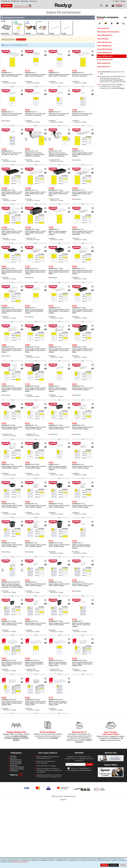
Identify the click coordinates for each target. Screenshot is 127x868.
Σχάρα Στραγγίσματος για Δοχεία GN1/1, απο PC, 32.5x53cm (12, 75)
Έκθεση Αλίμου (25, 1)
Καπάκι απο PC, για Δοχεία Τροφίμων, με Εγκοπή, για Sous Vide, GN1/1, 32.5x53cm (35, 154)
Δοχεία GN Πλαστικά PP (105, 60)
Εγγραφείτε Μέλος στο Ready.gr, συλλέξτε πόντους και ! (16, 736)
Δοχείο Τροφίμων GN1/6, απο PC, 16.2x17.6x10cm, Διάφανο (36, 506)
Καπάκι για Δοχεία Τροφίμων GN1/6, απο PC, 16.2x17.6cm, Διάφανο (81, 546)
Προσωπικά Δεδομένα (17, 767)
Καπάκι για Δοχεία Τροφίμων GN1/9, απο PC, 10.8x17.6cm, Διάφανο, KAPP (58, 703)
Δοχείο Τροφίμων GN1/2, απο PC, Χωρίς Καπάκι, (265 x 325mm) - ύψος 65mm (83, 233)
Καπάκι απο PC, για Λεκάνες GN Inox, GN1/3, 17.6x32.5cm (35, 114)
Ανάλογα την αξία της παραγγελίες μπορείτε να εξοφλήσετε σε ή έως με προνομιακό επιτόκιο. (111, 736)
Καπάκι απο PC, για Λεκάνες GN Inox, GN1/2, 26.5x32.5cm (12, 114)
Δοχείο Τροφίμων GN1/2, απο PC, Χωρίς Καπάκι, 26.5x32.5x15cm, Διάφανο (83, 272)
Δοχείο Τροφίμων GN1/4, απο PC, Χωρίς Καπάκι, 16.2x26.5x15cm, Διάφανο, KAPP (12, 703)
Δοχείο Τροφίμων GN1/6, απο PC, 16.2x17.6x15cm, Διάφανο (83, 506)
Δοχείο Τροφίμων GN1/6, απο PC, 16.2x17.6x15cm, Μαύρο (12, 546)
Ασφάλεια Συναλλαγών (17, 769)
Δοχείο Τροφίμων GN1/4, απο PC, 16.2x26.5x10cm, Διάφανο (36, 428)
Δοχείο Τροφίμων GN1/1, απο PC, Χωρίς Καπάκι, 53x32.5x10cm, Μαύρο (59, 194)
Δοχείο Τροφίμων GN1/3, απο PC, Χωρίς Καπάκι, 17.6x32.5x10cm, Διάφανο (12, 350)
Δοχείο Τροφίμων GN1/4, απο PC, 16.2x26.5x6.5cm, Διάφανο (83, 389)
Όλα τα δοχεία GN (103, 28)
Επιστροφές (14, 765)
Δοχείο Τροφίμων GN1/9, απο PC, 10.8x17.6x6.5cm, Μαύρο (59, 585)
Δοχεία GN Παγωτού (104, 67)
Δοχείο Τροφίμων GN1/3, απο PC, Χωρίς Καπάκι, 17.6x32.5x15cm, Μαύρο (83, 350)
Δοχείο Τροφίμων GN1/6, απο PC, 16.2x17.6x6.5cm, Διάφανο (83, 467)
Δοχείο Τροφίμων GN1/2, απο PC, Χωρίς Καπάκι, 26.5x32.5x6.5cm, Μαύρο (12, 272)
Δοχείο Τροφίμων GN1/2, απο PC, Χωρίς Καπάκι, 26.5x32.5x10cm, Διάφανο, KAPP (12, 664)
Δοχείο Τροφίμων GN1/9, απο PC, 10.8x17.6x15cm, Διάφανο (36, 624)
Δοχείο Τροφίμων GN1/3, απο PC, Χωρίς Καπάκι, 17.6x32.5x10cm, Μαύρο (36, 350)
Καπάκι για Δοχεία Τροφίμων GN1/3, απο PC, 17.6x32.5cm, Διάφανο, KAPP (58, 664)
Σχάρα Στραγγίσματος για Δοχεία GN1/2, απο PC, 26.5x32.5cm (36, 75)
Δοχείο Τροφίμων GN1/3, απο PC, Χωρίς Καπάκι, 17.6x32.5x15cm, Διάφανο (59, 350)
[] (106, 23)
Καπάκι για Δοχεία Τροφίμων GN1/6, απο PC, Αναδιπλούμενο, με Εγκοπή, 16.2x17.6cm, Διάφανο (12, 586)
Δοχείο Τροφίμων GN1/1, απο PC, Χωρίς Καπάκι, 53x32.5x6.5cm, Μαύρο (12, 194)
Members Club (15, 1)
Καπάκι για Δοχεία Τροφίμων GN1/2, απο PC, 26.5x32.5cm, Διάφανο (34, 311)
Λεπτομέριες (114, 865)
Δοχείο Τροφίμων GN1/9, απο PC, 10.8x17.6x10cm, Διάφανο (83, 585)
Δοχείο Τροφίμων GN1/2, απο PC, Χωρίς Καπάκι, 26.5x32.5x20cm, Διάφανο (12, 311)
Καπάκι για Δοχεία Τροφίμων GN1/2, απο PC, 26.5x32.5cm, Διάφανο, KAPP (34, 664)
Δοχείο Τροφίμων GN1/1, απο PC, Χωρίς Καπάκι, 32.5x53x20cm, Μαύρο (36, 233)
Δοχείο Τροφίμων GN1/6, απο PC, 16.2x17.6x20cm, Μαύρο (59, 546)
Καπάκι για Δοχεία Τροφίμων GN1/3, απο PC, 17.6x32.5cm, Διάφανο (58, 390)
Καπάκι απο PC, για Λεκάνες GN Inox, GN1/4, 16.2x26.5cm (59, 114)
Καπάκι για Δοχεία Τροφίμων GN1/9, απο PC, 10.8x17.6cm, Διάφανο (81, 625)
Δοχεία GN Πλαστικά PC (105, 56)
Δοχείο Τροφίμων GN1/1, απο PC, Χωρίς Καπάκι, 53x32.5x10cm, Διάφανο (36, 194)
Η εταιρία (13, 756)
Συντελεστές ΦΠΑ (16, 763)
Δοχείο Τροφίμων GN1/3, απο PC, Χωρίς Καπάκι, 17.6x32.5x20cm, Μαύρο (36, 390)
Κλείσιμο (123, 865)
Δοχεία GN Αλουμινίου (104, 42)
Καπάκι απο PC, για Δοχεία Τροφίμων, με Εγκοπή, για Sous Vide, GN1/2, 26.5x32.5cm (58, 154)
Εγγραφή (123, 1)
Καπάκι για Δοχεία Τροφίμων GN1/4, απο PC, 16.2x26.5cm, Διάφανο (58, 468)
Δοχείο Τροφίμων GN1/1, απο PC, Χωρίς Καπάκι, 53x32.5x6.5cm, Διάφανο (83, 154)
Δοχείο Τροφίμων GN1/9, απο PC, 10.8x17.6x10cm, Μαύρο (12, 624)
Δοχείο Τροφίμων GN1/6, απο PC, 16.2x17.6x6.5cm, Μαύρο (12, 506)
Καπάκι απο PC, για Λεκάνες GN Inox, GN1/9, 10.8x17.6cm (12, 154)
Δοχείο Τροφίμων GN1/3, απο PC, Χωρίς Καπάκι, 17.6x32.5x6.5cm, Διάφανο (59, 311)
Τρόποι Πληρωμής (16, 762)
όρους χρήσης (84, 768)
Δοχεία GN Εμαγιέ (103, 39)
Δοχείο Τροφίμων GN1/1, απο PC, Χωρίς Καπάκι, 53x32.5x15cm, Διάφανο (83, 194)
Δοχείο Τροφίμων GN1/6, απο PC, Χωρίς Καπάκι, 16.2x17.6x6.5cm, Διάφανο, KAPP (36, 703)
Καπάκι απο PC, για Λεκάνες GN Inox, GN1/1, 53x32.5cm (82, 75)
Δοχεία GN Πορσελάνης (105, 49)
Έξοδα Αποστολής (16, 760)
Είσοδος (117, 1)
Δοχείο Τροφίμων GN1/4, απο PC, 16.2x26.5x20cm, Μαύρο (36, 467)
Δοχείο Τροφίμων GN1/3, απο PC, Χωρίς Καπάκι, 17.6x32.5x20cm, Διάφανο (12, 390)
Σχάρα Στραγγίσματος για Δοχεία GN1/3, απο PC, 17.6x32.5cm (59, 75)
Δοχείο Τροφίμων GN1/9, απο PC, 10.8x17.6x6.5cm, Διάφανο (36, 585)
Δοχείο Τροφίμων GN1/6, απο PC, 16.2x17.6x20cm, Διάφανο (36, 546)
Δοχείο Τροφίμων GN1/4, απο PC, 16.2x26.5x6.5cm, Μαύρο (12, 428)
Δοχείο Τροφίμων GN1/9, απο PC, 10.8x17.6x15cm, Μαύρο (59, 624)
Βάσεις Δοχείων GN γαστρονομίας (108, 32)
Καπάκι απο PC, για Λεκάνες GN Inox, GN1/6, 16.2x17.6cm (82, 114)
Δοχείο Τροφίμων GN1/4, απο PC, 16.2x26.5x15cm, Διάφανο (83, 428)
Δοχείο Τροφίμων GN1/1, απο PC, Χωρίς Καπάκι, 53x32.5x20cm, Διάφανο (12, 233)
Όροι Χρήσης (14, 771)
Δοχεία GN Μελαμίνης (104, 46)
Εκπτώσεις (13, 758)
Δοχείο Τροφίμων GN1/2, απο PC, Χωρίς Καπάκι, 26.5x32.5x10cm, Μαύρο (59, 272)
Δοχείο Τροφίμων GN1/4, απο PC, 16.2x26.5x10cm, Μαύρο (59, 428)
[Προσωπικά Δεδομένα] (20, 862)
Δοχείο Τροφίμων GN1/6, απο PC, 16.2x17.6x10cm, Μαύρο (59, 506)
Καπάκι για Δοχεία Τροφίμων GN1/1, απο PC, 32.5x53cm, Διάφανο (58, 233)
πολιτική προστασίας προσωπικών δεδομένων (79, 770)
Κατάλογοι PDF (6, 1)
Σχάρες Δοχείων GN (104, 63)
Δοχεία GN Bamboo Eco (105, 53)
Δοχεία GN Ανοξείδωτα (105, 35)
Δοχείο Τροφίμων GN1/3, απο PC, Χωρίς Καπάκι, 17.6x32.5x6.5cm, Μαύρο (83, 311)
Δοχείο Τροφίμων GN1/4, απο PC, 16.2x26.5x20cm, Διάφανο (12, 467)
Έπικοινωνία (33, 1)
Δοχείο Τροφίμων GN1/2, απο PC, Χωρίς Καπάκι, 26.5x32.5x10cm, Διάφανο (36, 272)
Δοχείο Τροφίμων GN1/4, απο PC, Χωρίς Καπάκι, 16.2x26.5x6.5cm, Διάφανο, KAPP (83, 664)
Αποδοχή (104, 865)
